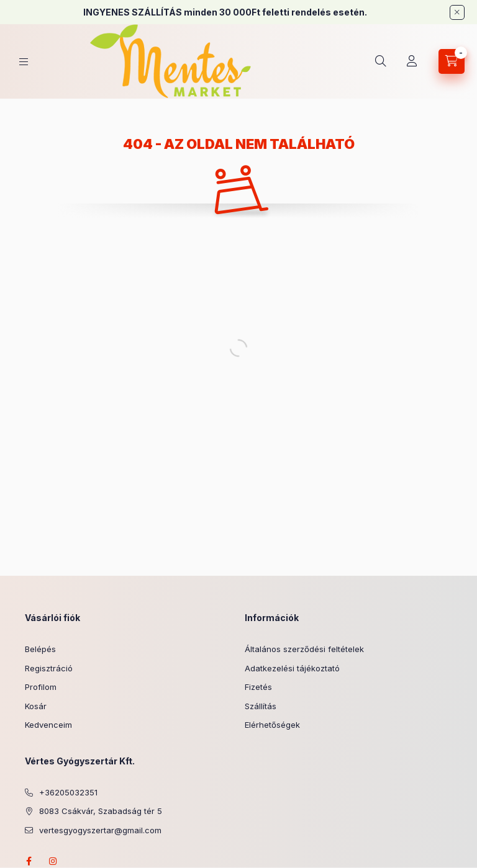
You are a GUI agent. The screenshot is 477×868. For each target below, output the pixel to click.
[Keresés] (381, 61)
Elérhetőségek (272, 725)
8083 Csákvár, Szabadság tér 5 (101, 811)
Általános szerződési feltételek (304, 649)
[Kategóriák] (24, 62)
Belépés (40, 649)
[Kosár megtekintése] (452, 61)
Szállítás (261, 706)
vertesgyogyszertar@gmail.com (100, 830)
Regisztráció (49, 668)
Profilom (41, 687)
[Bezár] (457, 12)
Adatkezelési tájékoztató (292, 668)
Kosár (36, 706)
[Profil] (412, 61)
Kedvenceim (48, 725)
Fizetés (258, 687)
